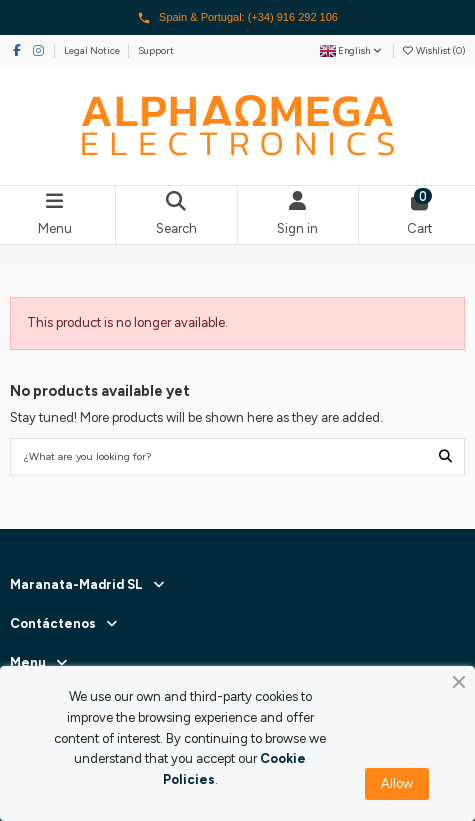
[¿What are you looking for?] (445, 457)
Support (156, 50)
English (352, 50)
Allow (397, 783)
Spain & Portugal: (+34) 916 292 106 (237, 18)
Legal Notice (93, 50)
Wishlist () (433, 50)
